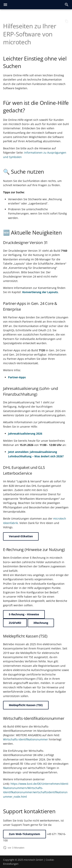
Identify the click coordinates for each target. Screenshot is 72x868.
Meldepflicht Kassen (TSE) (26, 705)
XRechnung (41, 623)
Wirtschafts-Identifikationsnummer (26, 739)
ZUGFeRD (15, 623)
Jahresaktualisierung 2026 (25, 434)
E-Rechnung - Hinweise (24, 614)
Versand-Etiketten (21, 536)
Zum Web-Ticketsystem (24, 834)
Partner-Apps (17, 377)
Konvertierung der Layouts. (40, 292)
